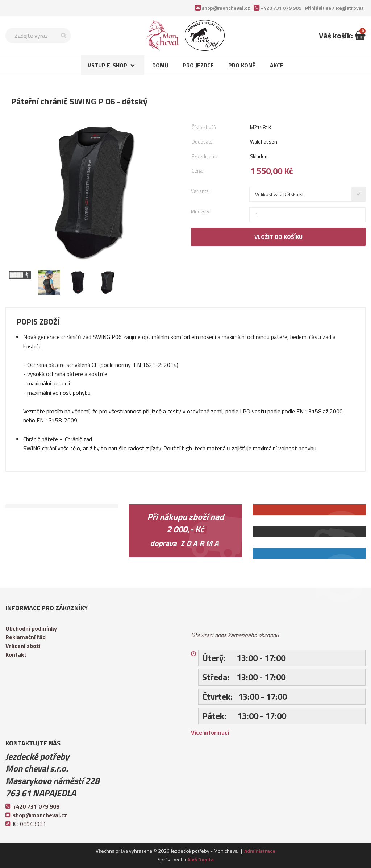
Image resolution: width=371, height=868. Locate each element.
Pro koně (242, 65)
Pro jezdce (198, 65)
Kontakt (16, 654)
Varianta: (200, 191)
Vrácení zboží (23, 646)
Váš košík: (342, 36)
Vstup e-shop (107, 65)
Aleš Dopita (201, 859)
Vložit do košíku (278, 237)
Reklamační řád (26, 637)
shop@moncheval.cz (226, 8)
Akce (277, 65)
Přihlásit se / (334, 8)
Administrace (260, 851)
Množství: (201, 211)
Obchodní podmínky (31, 628)
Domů (160, 65)
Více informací (210, 732)
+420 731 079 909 (281, 8)
